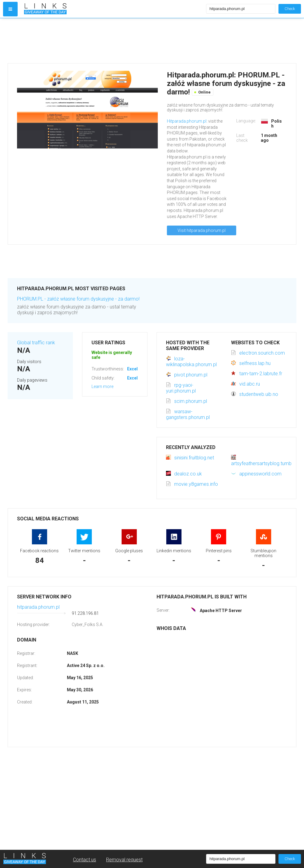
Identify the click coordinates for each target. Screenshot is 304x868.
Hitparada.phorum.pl (187, 121)
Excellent (136, 369)
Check (290, 9)
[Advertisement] (114, 41)
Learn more (102, 386)
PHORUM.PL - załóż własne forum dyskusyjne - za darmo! (78, 299)
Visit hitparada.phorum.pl (202, 230)
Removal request (124, 860)
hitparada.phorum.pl (38, 607)
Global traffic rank (36, 343)
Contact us (85, 860)
